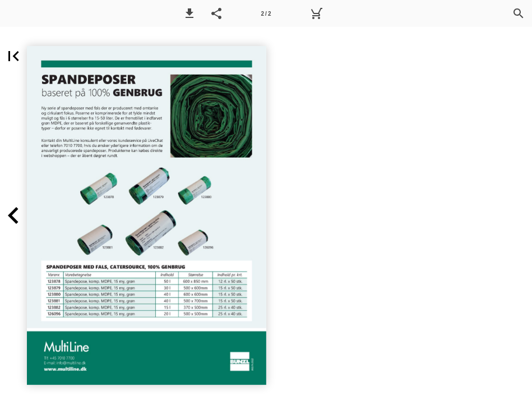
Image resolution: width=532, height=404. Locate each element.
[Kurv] (316, 13)
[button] (189, 13)
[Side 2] (266, 13)
